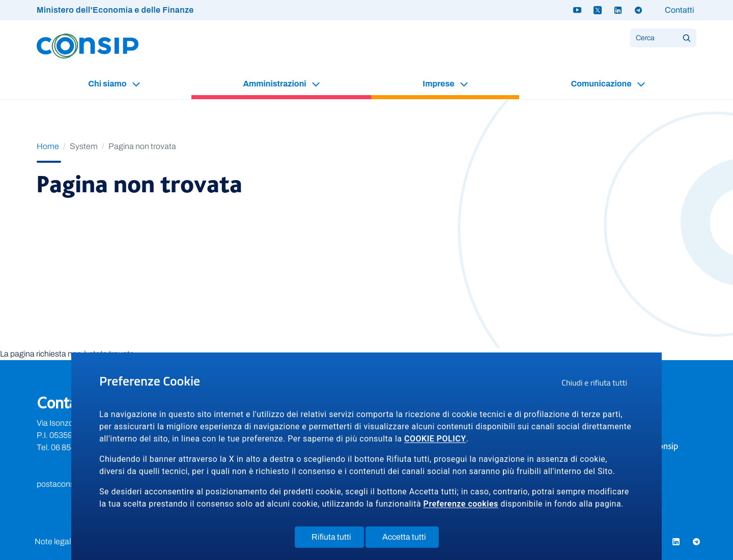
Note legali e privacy (70, 541)
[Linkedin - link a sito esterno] (618, 10)
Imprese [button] (439, 84)
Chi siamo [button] (108, 84)
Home (48, 146)
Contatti (680, 10)
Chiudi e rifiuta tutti (598, 384)
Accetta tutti (411, 539)
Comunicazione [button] (602, 84)
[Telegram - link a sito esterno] (638, 10)
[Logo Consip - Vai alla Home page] (88, 46)
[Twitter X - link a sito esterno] (598, 10)
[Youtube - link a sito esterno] (577, 10)
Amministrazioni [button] (275, 84)
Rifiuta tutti (338, 539)
